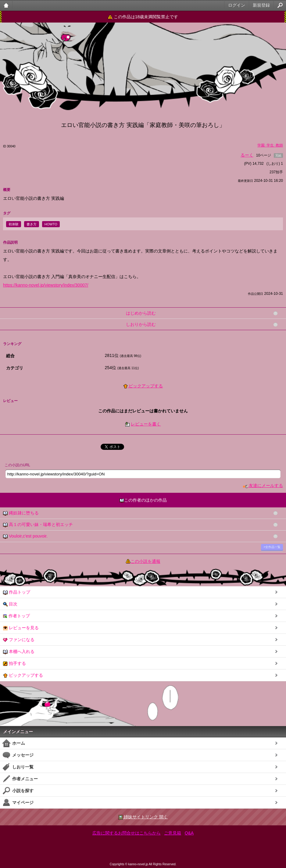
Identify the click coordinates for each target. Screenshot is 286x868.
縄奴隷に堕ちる (21, 513)
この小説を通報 (145, 561)
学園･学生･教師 (270, 145)
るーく (247, 155)
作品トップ (17, 592)
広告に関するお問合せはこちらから (127, 833)
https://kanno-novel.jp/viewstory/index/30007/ (46, 285)
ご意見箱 (173, 833)
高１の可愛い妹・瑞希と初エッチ (38, 525)
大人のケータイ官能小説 (6, 5)
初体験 (14, 224)
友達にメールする (263, 485)
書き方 (32, 224)
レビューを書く (146, 424)
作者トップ (16, 616)
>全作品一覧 (272, 547)
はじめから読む (141, 313)
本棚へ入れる (19, 652)
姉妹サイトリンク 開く (143, 817)
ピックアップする (143, 386)
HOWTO (51, 224)
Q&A (189, 833)
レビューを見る (21, 628)
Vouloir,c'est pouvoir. (25, 536)
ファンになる (19, 640)
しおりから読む (141, 324)
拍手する (14, 663)
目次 (10, 604)
